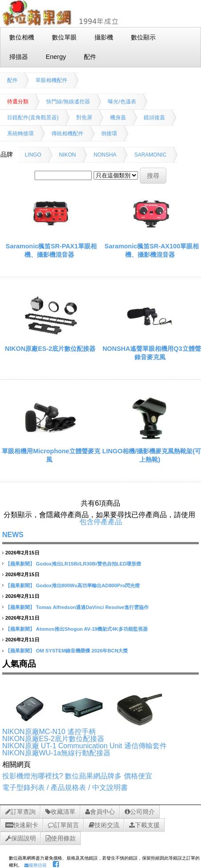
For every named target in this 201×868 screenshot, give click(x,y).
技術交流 (104, 825)
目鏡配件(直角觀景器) (33, 118)
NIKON (67, 155)
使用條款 (61, 838)
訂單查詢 (20, 812)
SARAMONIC (150, 155)
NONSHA (105, 155)
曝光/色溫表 (122, 102)
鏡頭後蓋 (154, 118)
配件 (12, 80)
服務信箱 (35, 865)
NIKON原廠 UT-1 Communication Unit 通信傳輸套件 (85, 746)
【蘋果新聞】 (20, 564)
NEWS (13, 535)
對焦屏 (84, 118)
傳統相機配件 (67, 134)
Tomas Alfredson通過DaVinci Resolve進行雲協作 (92, 607)
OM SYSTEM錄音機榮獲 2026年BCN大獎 (82, 651)
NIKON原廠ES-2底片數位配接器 (50, 349)
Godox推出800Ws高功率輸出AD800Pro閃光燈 (88, 585)
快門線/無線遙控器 (68, 102)
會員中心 (100, 812)
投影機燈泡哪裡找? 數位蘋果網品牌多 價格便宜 (77, 776)
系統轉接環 (20, 134)
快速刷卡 (22, 825)
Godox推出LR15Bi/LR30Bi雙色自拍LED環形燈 (89, 564)
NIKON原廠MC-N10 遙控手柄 (49, 732)
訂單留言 (63, 825)
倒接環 (109, 134)
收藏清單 (60, 812)
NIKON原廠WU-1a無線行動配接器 (56, 753)
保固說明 (21, 838)
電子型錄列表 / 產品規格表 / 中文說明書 (65, 787)
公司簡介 (140, 812)
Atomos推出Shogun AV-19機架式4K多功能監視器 (92, 629)
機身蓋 (118, 118)
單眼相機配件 (51, 80)
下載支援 (144, 825)
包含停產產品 (101, 522)
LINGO (33, 155)
